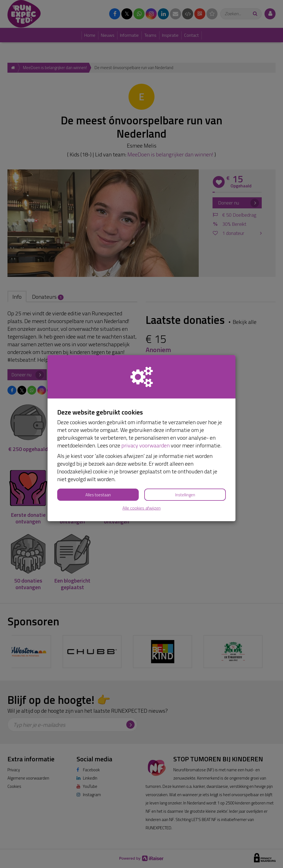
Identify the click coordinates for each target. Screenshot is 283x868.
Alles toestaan (98, 495)
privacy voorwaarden (146, 445)
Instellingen (185, 495)
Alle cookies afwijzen (141, 508)
